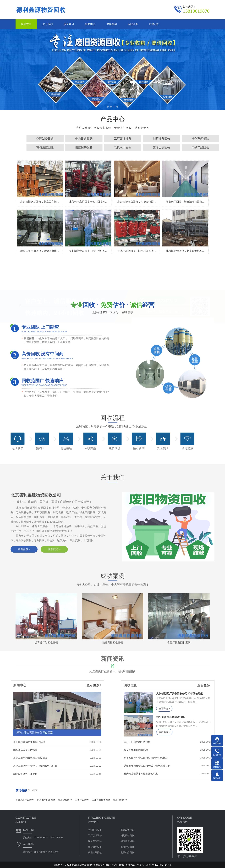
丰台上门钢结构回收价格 (191, 742)
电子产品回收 (127, 852)
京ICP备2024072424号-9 (159, 865)
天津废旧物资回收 (101, 800)
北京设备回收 (65, 800)
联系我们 (154, 24)
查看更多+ (40, 685)
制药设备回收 (127, 835)
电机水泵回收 (127, 847)
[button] (108, 107)
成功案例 (112, 24)
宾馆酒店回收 (157, 148)
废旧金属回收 (95, 852)
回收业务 (133, 24)
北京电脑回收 (120, 800)
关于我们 (48, 24)
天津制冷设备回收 (25, 800)
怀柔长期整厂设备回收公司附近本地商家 (199, 758)
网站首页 (26, 24)
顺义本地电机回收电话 (190, 750)
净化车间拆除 (95, 841)
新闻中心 (90, 24)
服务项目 (69, 24)
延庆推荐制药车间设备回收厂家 (194, 774)
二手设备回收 (82, 800)
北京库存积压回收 (46, 800)
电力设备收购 (196, 139)
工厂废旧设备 (95, 835)
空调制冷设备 (157, 139)
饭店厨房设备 (196, 148)
